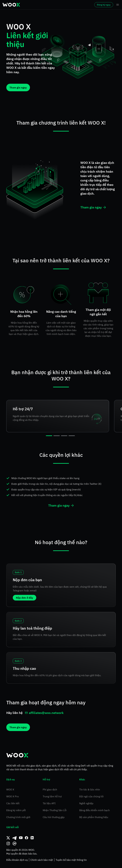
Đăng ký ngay (104, 5)
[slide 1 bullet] (49, 436)
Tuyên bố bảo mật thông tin (71, 860)
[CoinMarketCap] (15, 843)
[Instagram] (8, 843)
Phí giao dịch (50, 789)
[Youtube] (21, 838)
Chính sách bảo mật (42, 860)
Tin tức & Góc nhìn (90, 789)
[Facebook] (26, 838)
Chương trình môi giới (18, 817)
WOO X (10, 789)
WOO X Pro (13, 796)
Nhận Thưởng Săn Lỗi (55, 810)
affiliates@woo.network (44, 713)
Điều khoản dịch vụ (17, 860)
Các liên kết (13, 803)
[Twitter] (8, 838)
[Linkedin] (32, 838)
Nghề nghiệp (86, 803)
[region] (61, 418)
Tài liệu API (49, 803)
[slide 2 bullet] (57, 436)
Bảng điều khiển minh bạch (94, 810)
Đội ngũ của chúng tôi (91, 796)
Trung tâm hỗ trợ (52, 796)
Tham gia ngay (18, 87)
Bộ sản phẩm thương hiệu (94, 817)
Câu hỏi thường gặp (54, 817)
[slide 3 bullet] (64, 436)
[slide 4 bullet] (72, 436)
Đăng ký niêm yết (16, 810)
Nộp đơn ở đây (25, 598)
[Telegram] (15, 838)
